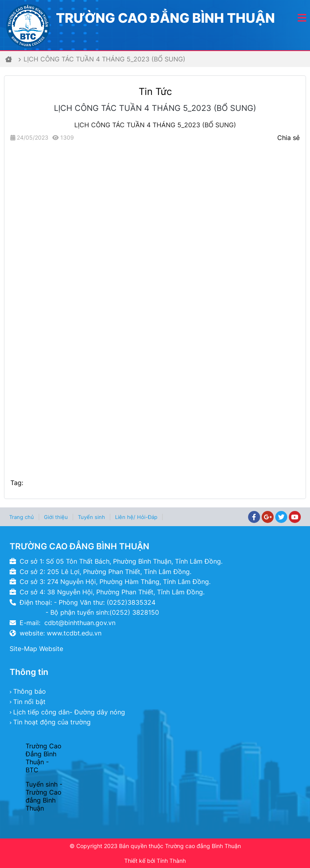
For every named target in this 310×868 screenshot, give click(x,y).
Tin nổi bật (29, 702)
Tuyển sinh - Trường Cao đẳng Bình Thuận (44, 796)
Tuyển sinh (91, 517)
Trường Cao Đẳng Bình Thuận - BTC (44, 758)
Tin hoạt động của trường (52, 722)
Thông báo (30, 691)
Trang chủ (22, 517)
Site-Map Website (36, 649)
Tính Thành (171, 861)
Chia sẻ (288, 138)
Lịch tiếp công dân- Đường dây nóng (69, 712)
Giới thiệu (56, 517)
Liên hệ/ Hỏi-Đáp (136, 517)
